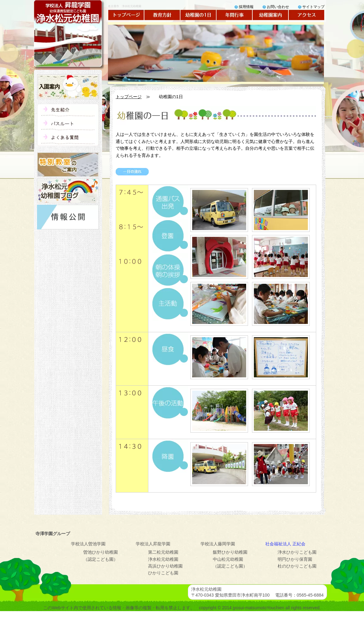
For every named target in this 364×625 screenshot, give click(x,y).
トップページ (126, 15)
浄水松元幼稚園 (163, 559)
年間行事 (234, 15)
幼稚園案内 (270, 15)
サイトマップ (313, 7)
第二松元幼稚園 (163, 552)
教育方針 (162, 15)
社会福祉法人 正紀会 (285, 544)
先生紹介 (68, 111)
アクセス (306, 15)
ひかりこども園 (163, 573)
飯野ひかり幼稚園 (230, 552)
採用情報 (246, 7)
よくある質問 (68, 139)
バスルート (68, 125)
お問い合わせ (278, 7)
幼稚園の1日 (198, 15)
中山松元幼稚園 (228, 559)
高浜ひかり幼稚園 (165, 566)
